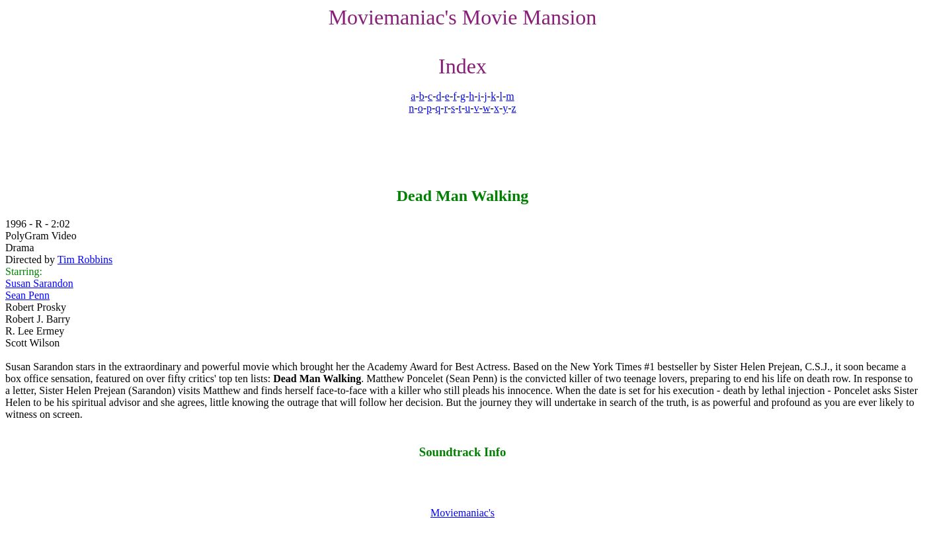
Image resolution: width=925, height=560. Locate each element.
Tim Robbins (85, 260)
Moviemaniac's (462, 513)
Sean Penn (27, 295)
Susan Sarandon (39, 283)
